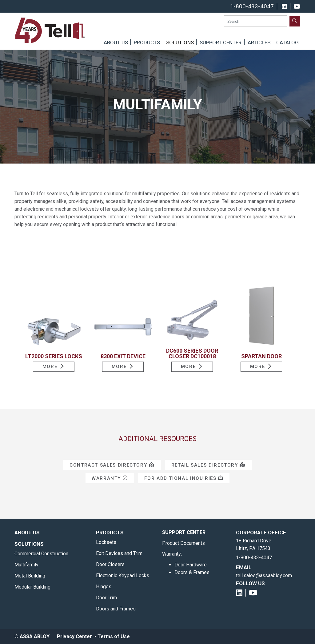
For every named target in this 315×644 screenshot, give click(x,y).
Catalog (287, 43)
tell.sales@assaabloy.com (264, 575)
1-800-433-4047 (252, 6)
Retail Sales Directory (208, 465)
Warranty (110, 478)
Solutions (180, 43)
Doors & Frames (192, 572)
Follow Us (250, 583)
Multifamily (26, 565)
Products (147, 43)
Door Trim (106, 598)
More (50, 367)
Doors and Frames (116, 609)
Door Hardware (191, 565)
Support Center (221, 43)
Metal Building (30, 576)
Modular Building (32, 587)
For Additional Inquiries (184, 478)
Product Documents (183, 543)
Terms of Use (114, 636)
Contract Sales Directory (112, 465)
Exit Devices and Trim (119, 553)
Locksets (106, 542)
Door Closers (110, 564)
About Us (116, 43)
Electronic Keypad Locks (123, 575)
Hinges (104, 587)
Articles (259, 43)
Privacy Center (74, 636)
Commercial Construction (41, 554)
